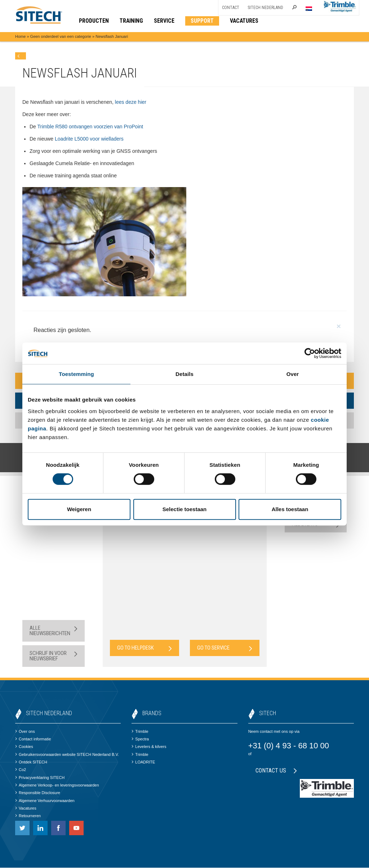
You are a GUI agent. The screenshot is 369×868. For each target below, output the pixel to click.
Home (20, 37)
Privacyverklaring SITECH (40, 778)
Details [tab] (184, 374)
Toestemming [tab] (76, 374)
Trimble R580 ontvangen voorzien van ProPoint (90, 127)
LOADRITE (143, 762)
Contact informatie (33, 739)
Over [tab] (293, 374)
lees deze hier (131, 102)
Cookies (24, 747)
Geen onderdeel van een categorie (61, 37)
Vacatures (26, 809)
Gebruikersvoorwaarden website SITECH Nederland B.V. (67, 755)
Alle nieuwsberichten (54, 631)
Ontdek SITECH (31, 762)
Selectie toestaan (185, 509)
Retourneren (28, 816)
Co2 (21, 770)
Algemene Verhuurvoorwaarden (45, 801)
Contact (231, 8)
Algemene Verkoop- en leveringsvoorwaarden (57, 785)
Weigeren (79, 509)
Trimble (140, 732)
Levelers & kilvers (149, 747)
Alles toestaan (290, 509)
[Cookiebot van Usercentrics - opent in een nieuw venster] (310, 353)
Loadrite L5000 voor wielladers (88, 139)
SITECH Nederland (265, 8)
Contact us (276, 770)
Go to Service (225, 648)
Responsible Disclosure (38, 793)
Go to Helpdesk (145, 648)
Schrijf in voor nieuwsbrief (54, 656)
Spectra (140, 739)
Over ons (25, 732)
